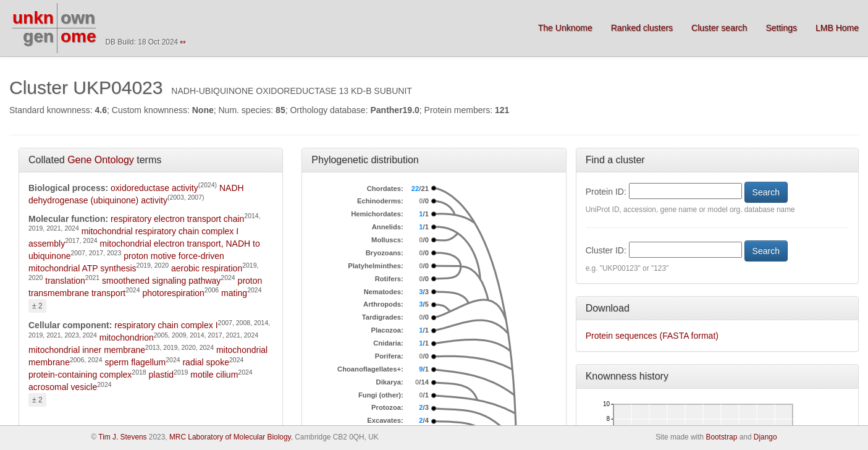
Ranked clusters (642, 28)
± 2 (37, 306)
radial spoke (206, 362)
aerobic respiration (207, 268)
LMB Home (837, 28)
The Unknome (565, 28)
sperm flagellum (135, 362)
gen (38, 36)
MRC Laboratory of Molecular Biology (230, 437)
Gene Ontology (101, 160)
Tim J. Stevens (122, 437)
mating (234, 293)
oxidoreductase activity (154, 188)
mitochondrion (127, 337)
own (78, 18)
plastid (161, 375)
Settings (781, 28)
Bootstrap (721, 437)
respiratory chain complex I (166, 325)
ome (78, 36)
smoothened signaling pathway (161, 281)
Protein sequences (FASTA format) (652, 336)
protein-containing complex (80, 375)
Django (765, 437)
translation (65, 281)
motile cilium (214, 375)
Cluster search (719, 28)
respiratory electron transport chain (177, 219)
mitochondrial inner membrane (87, 350)
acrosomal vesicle (63, 387)
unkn (33, 18)
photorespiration (173, 293)
